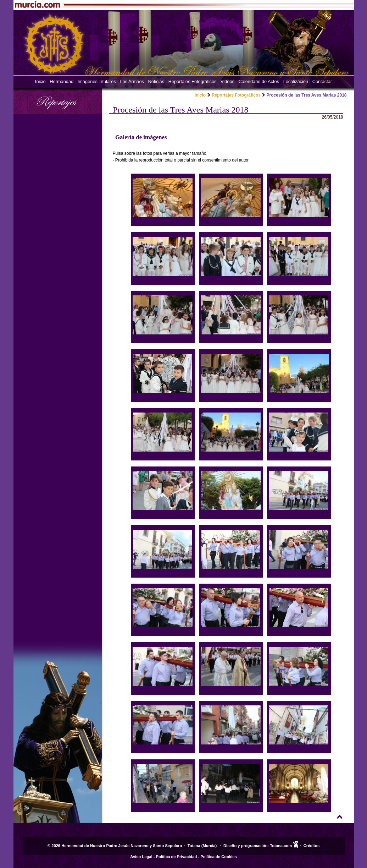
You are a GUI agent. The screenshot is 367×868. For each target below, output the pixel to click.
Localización (296, 81)
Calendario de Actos (259, 81)
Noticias (156, 81)
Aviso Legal (141, 857)
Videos (227, 81)
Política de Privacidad (177, 857)
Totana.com (281, 846)
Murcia (209, 846)
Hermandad (62, 81)
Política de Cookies (219, 857)
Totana (194, 846)
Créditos (312, 846)
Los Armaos (132, 81)
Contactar (322, 81)
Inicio (40, 81)
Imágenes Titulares (97, 81)
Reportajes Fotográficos (193, 81)
